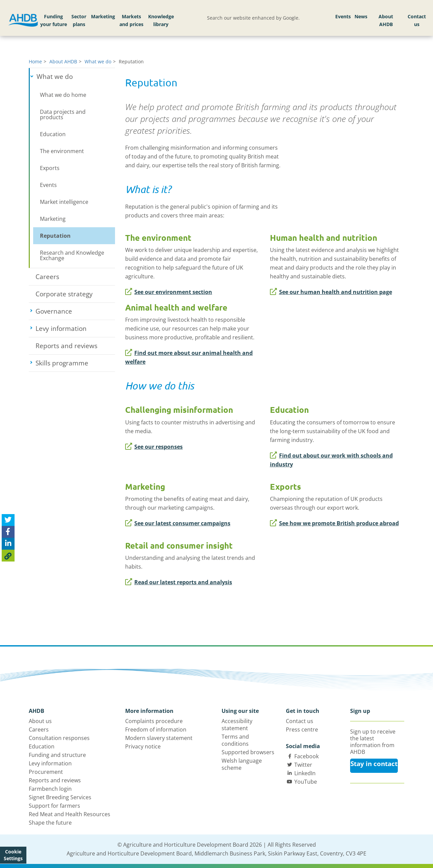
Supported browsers (248, 752)
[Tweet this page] (8, 520)
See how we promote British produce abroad (334, 523)
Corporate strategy (64, 294)
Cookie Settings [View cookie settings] (13, 855)
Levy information (75, 329)
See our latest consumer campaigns (178, 523)
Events (343, 16)
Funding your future (54, 20)
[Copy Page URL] (8, 556)
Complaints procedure (154, 721)
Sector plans (79, 20)
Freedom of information (156, 729)
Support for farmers (54, 806)
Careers (47, 277)
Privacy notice (143, 746)
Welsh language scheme (242, 764)
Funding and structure (57, 755)
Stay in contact (374, 764)
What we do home (63, 95)
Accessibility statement (237, 725)
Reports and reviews (66, 346)
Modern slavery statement (159, 738)
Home (35, 61)
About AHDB (386, 20)
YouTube (306, 782)
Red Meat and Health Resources (70, 814)
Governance (75, 311)
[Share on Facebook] (8, 532)
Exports (50, 168)
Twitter (303, 765)
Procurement (46, 772)
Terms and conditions (235, 740)
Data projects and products (63, 114)
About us (40, 721)
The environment (62, 151)
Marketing (103, 16)
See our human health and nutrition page (331, 292)
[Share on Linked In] (8, 544)
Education (53, 134)
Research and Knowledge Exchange (72, 255)
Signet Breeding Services (60, 797)
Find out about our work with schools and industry (331, 460)
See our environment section (169, 292)
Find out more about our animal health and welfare (189, 357)
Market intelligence (64, 202)
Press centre (302, 729)
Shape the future (50, 823)
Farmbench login (50, 789)
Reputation (55, 236)
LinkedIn (305, 773)
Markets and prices (131, 20)
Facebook (306, 756)
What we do (98, 61)
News (361, 16)
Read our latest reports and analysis (179, 582)
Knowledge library (161, 20)
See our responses (154, 447)
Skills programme (75, 363)
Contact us (417, 20)
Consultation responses (59, 738)
